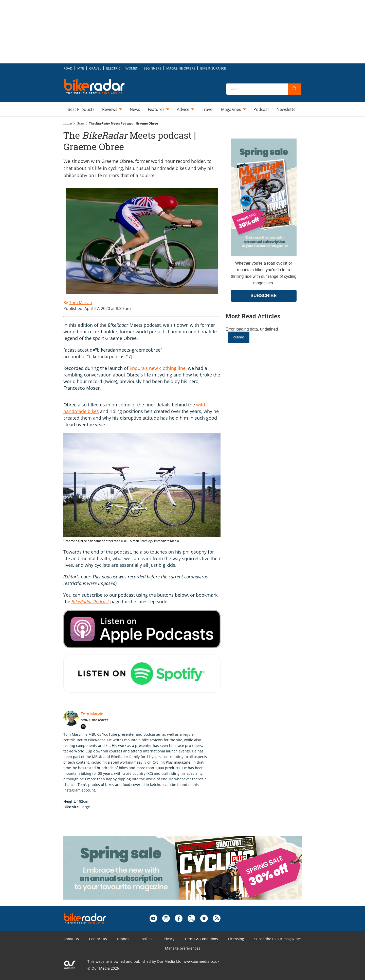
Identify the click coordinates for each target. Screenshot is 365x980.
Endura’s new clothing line (158, 368)
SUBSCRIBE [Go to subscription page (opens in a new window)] (264, 296)
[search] (295, 89)
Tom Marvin (92, 714)
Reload (239, 337)
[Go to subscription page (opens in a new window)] (264, 254)
